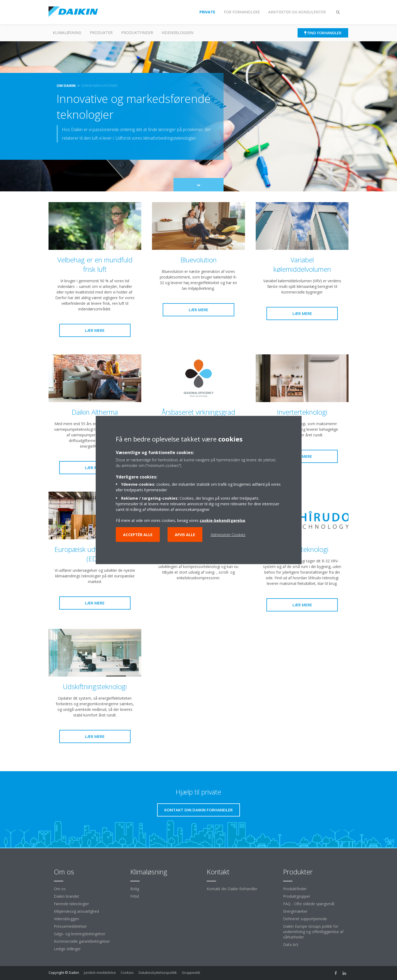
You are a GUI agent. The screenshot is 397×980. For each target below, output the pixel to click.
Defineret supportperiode (305, 919)
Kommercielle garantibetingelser (82, 941)
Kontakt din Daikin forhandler (232, 889)
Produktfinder (137, 33)
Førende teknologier (71, 904)
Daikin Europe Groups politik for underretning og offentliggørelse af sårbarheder (313, 932)
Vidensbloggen (177, 33)
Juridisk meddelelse (100, 972)
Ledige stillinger (67, 949)
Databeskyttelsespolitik (158, 972)
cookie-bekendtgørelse (222, 520)
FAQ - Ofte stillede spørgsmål (309, 904)
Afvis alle (185, 535)
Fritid (135, 896)
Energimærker (295, 911)
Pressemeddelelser (70, 926)
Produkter (101, 33)
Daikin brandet (66, 896)
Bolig (135, 889)
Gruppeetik (191, 972)
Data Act (291, 944)
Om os (60, 889)
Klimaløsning (67, 33)
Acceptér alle (138, 535)
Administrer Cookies (228, 535)
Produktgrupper (297, 896)
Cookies (127, 972)
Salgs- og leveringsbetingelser (80, 934)
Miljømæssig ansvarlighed (76, 911)
